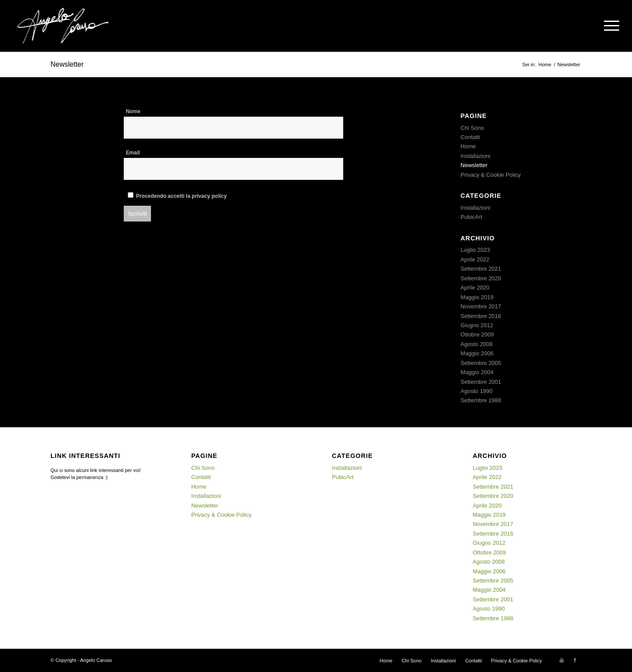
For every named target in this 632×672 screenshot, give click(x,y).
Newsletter (67, 64)
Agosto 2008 (476, 344)
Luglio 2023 (475, 250)
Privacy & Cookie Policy (490, 175)
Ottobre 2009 (477, 334)
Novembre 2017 (481, 306)
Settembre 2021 (481, 269)
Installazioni (475, 156)
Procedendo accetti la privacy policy (181, 196)
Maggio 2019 (477, 297)
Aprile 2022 (475, 259)
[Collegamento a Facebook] (575, 660)
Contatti (470, 137)
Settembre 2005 (481, 363)
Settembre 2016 (481, 316)
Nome (133, 111)
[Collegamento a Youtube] (562, 660)
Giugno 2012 (477, 325)
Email (133, 153)
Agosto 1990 (476, 391)
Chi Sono (472, 128)
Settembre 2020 (481, 278)
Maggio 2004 (477, 372)
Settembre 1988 (481, 400)
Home (468, 146)
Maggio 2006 (477, 353)
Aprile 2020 (475, 288)
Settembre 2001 (481, 382)
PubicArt (471, 217)
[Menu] (609, 26)
